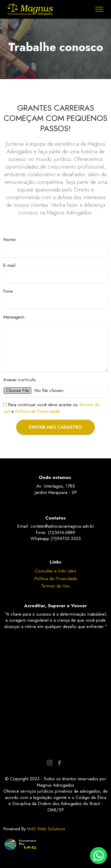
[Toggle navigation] (99, 9)
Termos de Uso (55, 586)
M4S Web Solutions (46, 829)
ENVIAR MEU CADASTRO (55, 427)
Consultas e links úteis (55, 571)
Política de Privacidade (37, 411)
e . (51, 408)
